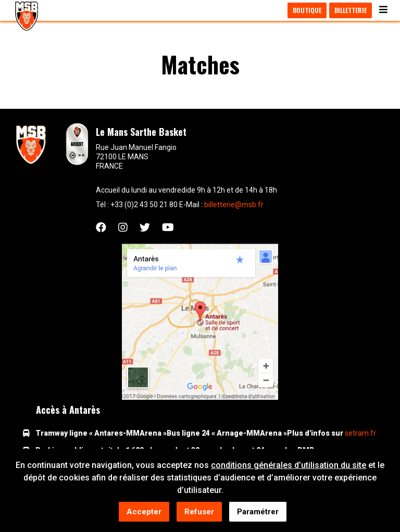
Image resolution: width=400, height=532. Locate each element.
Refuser (199, 512)
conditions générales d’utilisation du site (289, 466)
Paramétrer (258, 512)
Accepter (144, 512)
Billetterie (351, 10)
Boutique (307, 10)
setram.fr (360, 433)
